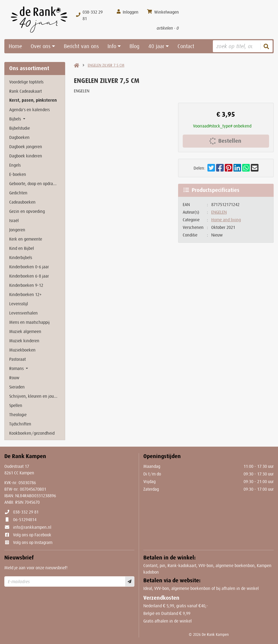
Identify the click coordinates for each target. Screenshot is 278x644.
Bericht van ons (81, 46)
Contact (186, 46)
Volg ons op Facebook (32, 535)
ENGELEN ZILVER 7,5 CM (106, 65)
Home (15, 46)
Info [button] (112, 46)
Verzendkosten (161, 598)
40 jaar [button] (156, 46)
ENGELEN (219, 212)
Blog (135, 46)
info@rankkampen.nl (32, 527)
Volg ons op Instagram (33, 542)
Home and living (226, 220)
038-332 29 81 (26, 512)
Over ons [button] (41, 46)
